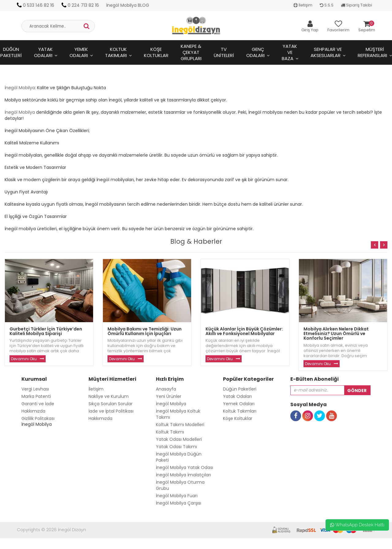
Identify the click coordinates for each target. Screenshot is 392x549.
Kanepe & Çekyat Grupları (191, 52)
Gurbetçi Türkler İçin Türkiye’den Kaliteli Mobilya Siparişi (46, 331)
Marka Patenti (36, 396)
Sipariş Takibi (356, 5)
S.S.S (327, 5)
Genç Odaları (255, 52)
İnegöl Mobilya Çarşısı (179, 503)
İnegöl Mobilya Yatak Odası (185, 467)
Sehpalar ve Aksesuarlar (326, 52)
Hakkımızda (33, 411)
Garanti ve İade (38, 404)
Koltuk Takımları (116, 52)
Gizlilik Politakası (38, 418)
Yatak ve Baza (290, 52)
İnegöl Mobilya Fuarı (177, 496)
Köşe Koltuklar (156, 52)
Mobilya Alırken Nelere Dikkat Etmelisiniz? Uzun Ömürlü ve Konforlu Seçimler (336, 334)
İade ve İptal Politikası (111, 411)
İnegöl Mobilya (20, 88)
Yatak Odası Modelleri (179, 439)
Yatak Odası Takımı (176, 447)
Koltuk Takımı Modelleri (180, 425)
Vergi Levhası (35, 389)
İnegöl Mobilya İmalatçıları (183, 475)
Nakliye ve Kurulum (109, 396)
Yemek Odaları (79, 52)
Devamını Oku (24, 359)
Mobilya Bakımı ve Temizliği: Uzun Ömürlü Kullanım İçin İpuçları (145, 331)
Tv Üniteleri (224, 52)
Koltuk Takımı (170, 432)
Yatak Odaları (43, 52)
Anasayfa (166, 389)
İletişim (303, 5)
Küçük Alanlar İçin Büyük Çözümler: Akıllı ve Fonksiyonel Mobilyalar (244, 331)
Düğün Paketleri (240, 389)
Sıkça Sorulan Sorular (111, 404)
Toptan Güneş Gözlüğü (25, 546)
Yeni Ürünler (169, 396)
